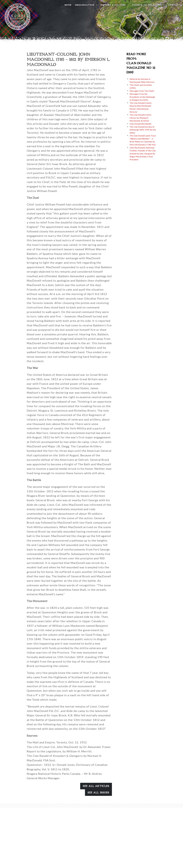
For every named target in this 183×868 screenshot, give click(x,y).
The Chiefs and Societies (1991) (141, 86)
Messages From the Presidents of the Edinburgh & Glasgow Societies (142, 97)
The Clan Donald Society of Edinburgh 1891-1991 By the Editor (143, 130)
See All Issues (98, 793)
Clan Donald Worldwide (140, 124)
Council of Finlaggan (148, 5)
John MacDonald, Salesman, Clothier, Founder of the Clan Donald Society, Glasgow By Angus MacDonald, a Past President (143, 154)
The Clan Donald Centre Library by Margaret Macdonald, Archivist (141, 118)
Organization (86, 5)
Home (68, 5)
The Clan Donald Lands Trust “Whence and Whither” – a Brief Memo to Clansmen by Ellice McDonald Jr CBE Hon (143, 140)
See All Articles (96, 786)
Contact (174, 5)
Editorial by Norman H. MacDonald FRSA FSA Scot (142, 80)
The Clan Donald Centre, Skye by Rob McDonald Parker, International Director (141, 107)
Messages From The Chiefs (142, 91)
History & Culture (115, 5)
